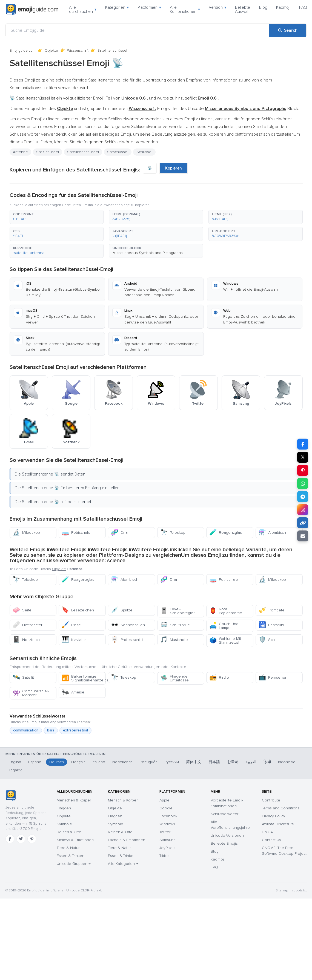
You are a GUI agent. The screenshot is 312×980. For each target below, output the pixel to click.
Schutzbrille (175, 625)
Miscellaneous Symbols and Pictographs (148, 253)
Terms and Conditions (281, 808)
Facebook (168, 816)
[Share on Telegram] (303, 497)
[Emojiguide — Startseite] (11, 795)
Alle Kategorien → (123, 864)
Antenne (20, 152)
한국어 (233, 762)
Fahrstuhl (271, 625)
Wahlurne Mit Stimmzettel (225, 641)
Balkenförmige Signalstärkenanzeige (84, 678)
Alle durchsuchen (83, 9)
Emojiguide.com (23, 51)
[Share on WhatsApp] (303, 483)
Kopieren (174, 168)
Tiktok (164, 856)
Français (78, 762)
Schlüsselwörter (224, 814)
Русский (172, 762)
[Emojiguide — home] (32, 10)
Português (149, 762)
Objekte (51, 51)
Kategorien (117, 7)
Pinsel (72, 625)
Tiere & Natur (68, 848)
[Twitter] (21, 839)
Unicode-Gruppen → (74, 864)
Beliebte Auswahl (243, 9)
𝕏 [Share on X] (303, 457)
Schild (269, 640)
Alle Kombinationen (185, 9)
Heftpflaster (27, 625)
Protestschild (127, 640)
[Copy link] (303, 523)
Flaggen (64, 808)
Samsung (168, 840)
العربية (251, 762)
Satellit (23, 677)
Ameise (73, 692)
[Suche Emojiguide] (138, 30)
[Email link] (303, 536)
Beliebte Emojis (224, 843)
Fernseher (272, 677)
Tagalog (16, 770)
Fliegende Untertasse (174, 678)
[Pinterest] (32, 839)
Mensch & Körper (123, 800)
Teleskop (173, 533)
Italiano (99, 762)
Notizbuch (26, 640)
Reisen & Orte (69, 832)
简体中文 (194, 762)
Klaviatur (74, 640)
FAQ (303, 7)
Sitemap (282, 890)
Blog (263, 7)
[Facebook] (10, 839)
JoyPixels (167, 848)
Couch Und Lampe (224, 626)
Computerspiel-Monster (31, 693)
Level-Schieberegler (177, 611)
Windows (167, 824)
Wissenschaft (78, 51)
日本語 (214, 762)
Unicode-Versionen (227, 835)
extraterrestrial (75, 730)
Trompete (272, 610)
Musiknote (174, 640)
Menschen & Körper (74, 800)
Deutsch (57, 762)
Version (217, 7)
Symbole (64, 824)
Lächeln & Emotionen (127, 840)
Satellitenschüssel (83, 152)
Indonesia (287, 762)
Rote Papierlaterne (226, 611)
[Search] (288, 30)
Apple (164, 800)
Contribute (271, 800)
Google (166, 808)
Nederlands (122, 762)
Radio (219, 677)
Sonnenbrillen (128, 625)
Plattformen (149, 7)
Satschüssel (118, 152)
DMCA (267, 832)
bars (51, 730)
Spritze (122, 610)
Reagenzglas (226, 533)
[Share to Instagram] (303, 510)
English (15, 762)
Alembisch (272, 533)
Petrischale (76, 533)
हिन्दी (267, 762)
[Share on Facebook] (303, 444)
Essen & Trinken (71, 856)
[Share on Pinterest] (303, 470)
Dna (119, 533)
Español (35, 762)
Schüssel (144, 152)
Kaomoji (283, 7)
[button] (57, 217)
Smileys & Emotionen (75, 840)
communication (26, 730)
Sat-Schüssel (48, 152)
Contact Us (271, 840)
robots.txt (299, 890)
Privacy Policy (274, 816)
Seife (22, 610)
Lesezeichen (78, 610)
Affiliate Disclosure (278, 824)
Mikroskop (26, 533)
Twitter (165, 832)
